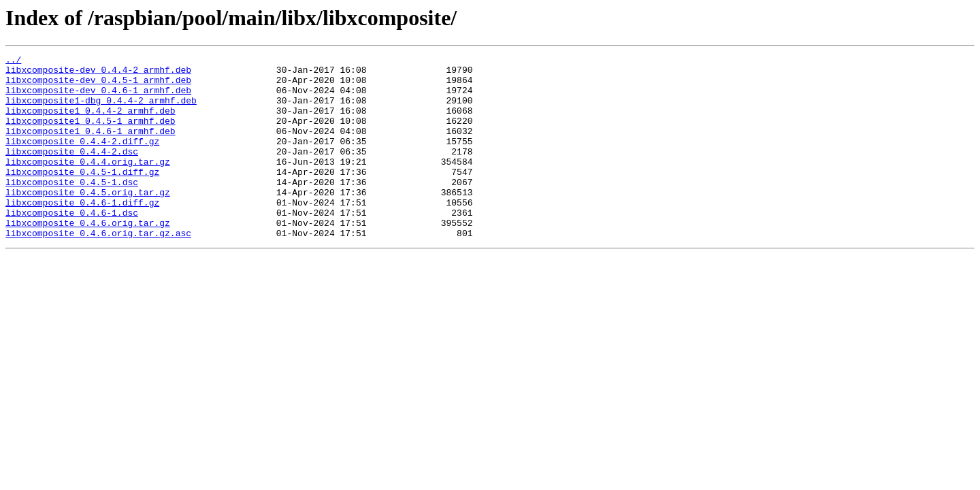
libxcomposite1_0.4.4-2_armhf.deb (91, 122)
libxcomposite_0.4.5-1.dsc (72, 208)
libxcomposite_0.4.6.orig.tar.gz (88, 257)
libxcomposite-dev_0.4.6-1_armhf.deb (98, 98)
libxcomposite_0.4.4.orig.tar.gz (88, 184)
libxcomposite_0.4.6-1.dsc (72, 245)
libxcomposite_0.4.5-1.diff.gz (82, 196)
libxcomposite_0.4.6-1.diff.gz (82, 233)
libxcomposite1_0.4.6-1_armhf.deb (91, 147)
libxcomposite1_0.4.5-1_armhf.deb (91, 135)
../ (13, 61)
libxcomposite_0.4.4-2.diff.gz (82, 159)
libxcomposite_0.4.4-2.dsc (72, 171)
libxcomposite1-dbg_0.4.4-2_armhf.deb (101, 110)
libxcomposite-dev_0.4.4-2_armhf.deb (98, 73)
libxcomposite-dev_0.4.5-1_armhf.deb (98, 86)
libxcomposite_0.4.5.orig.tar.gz (88, 220)
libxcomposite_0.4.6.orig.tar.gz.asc (98, 269)
